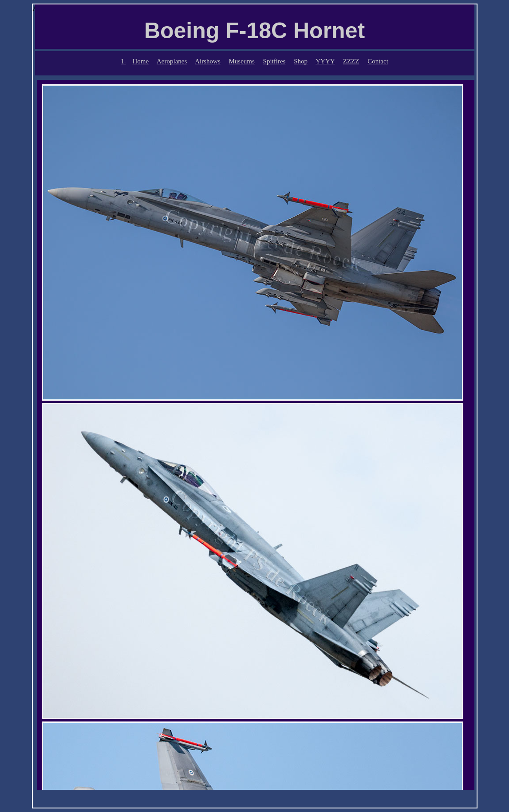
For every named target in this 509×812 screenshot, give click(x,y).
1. (123, 61)
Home (140, 61)
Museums (242, 61)
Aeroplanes (172, 61)
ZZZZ (351, 61)
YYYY (325, 61)
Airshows (208, 61)
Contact (378, 61)
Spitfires (274, 61)
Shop (301, 61)
